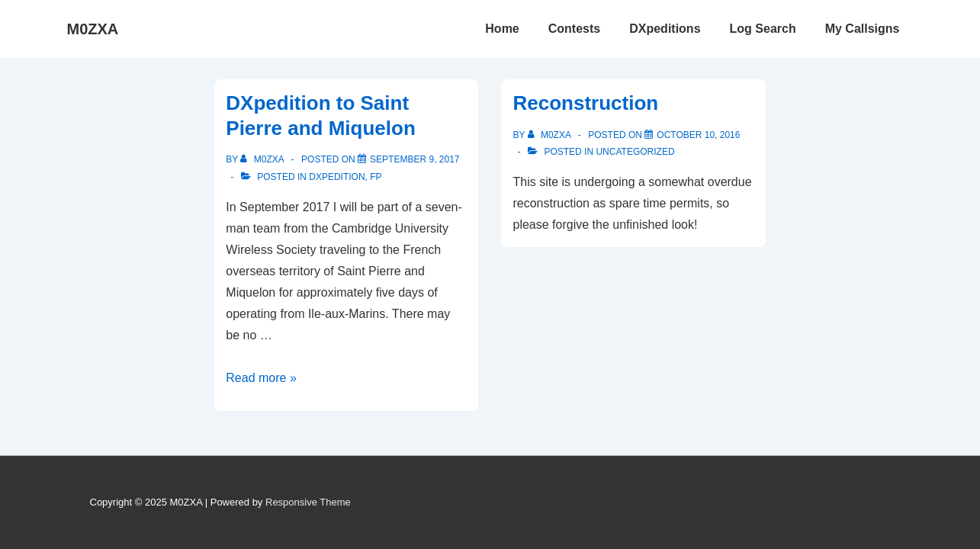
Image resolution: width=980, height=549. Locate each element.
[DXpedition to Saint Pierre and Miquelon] (414, 159)
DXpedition (337, 177)
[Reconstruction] (698, 135)
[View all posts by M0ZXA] (263, 159)
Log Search (763, 29)
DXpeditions (665, 29)
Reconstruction (585, 103)
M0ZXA (93, 29)
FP (376, 177)
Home (502, 29)
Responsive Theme (308, 502)
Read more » (261, 378)
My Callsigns (863, 29)
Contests (574, 29)
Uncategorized (635, 152)
